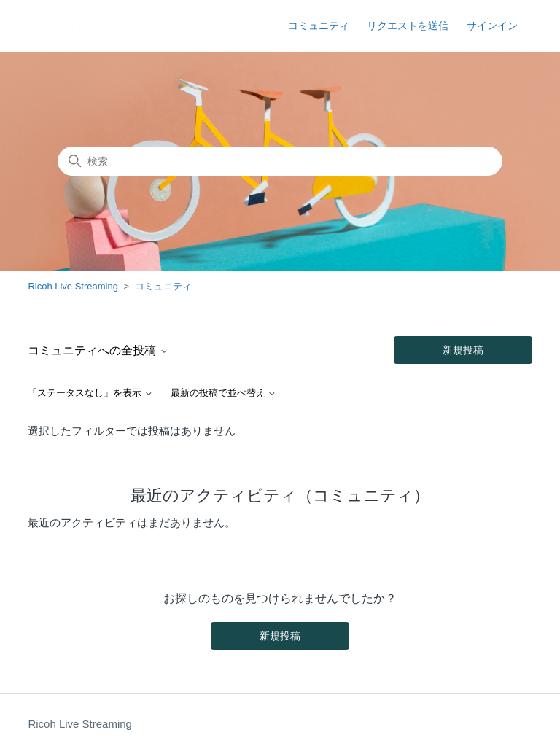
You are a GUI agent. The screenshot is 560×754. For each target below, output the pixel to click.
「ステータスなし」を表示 (90, 393)
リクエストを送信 (408, 26)
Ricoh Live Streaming (73, 286)
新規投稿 (463, 350)
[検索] (280, 161)
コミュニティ (319, 26)
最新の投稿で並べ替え (224, 393)
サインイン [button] (492, 26)
